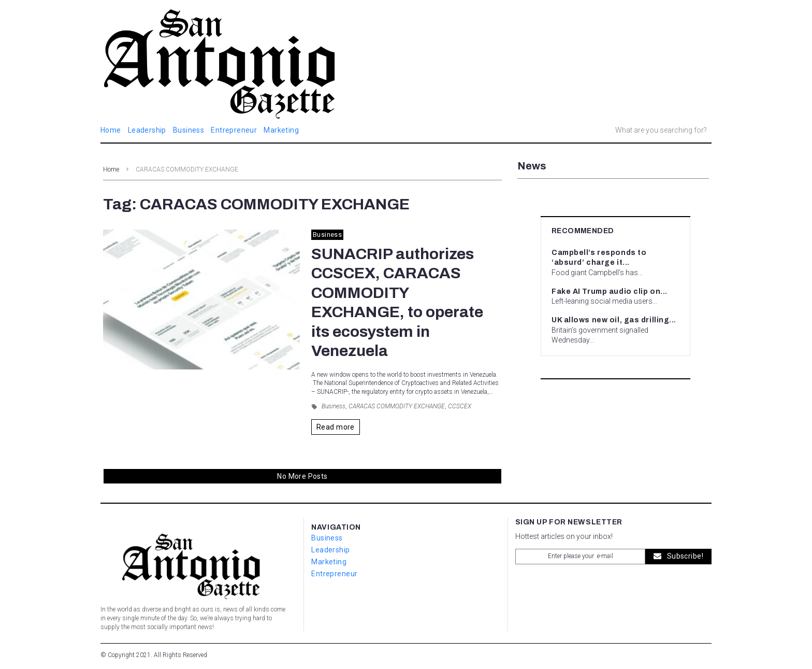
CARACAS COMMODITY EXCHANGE (397, 406)
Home (111, 169)
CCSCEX (460, 406)
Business (327, 234)
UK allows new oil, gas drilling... (614, 320)
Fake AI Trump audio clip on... (610, 291)
